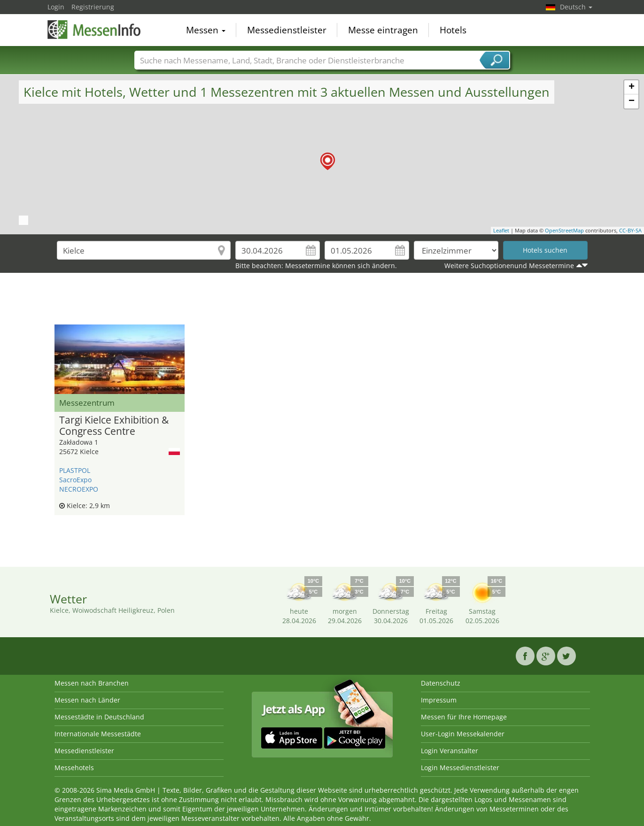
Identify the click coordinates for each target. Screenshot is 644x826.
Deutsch (576, 7)
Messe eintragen (383, 30)
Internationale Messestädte (98, 734)
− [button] (632, 101)
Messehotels (74, 768)
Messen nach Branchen (92, 683)
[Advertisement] (322, 301)
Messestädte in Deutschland (99, 717)
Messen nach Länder (87, 700)
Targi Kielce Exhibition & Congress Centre (114, 426)
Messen (206, 30)
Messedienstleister (287, 30)
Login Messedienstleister (460, 768)
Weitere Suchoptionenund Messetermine (509, 266)
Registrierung (93, 7)
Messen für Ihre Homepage (464, 717)
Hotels (453, 30)
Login (56, 7)
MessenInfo (94, 29)
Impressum (439, 700)
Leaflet (501, 230)
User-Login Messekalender (463, 734)
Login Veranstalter (450, 751)
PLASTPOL (75, 470)
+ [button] (632, 87)
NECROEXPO (79, 489)
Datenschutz (441, 683)
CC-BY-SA (630, 230)
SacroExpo (75, 480)
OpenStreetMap (564, 230)
